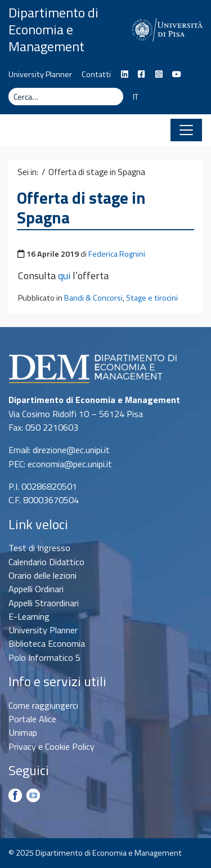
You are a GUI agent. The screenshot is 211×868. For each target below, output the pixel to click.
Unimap (23, 732)
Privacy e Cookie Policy (51, 746)
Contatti (96, 74)
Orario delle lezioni (42, 575)
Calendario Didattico (46, 562)
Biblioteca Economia (47, 643)
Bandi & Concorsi (93, 298)
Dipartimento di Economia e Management (53, 29)
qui (64, 276)
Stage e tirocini (152, 298)
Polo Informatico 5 (44, 657)
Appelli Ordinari (36, 589)
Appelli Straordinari (44, 603)
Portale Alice (32, 719)
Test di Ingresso (39, 548)
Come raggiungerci (43, 705)
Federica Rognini (117, 254)
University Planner (40, 74)
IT (136, 97)
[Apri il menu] (186, 130)
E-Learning (29, 616)
